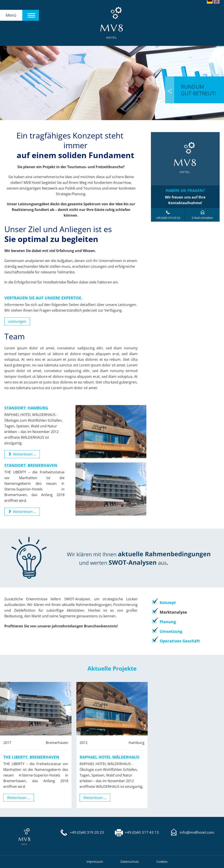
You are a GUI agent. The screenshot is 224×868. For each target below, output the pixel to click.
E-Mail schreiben (202, 218)
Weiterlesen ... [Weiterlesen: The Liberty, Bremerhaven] (22, 512)
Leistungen (17, 321)
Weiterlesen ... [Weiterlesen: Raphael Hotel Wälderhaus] (22, 454)
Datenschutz (130, 862)
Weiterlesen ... (19, 798)
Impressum (95, 862)
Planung (168, 622)
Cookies (162, 862)
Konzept (168, 602)
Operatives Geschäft (180, 641)
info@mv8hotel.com (197, 832)
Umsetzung (171, 631)
